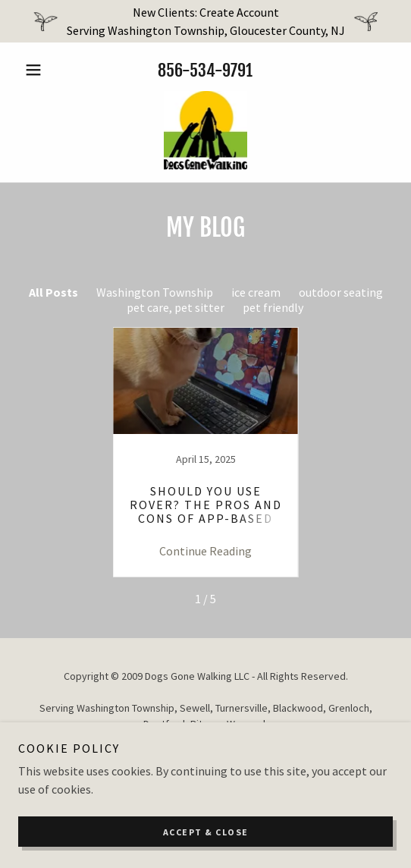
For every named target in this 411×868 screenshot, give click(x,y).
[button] (46, 70)
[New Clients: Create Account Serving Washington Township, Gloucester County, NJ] (206, 21)
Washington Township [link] (155, 292)
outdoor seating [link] (341, 292)
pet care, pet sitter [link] (176, 307)
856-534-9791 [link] (205, 70)
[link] (206, 131)
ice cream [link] (256, 292)
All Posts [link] (53, 292)
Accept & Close (206, 832)
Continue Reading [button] (206, 551)
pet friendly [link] (273, 307)
